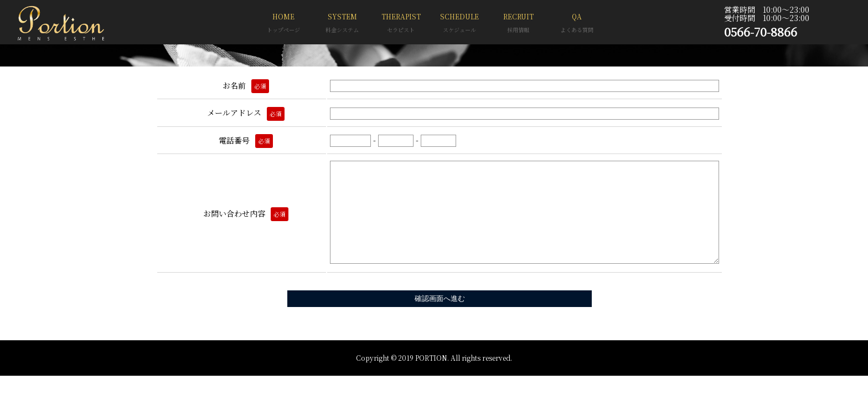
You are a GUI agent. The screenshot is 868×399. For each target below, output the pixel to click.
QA (577, 24)
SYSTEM (342, 24)
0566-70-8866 (761, 32)
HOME (283, 24)
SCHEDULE (459, 24)
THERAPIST (401, 24)
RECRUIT (518, 24)
